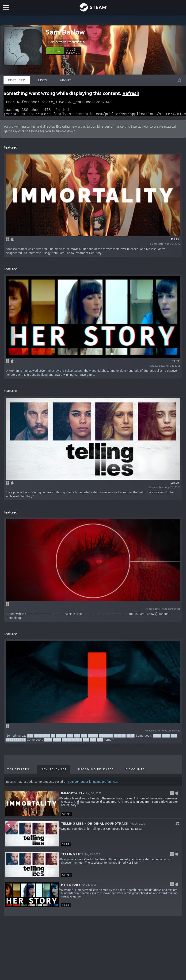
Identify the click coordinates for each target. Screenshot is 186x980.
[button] (55, 51)
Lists (43, 80)
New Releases (54, 772)
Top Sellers (18, 772)
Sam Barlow (65, 32)
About (66, 80)
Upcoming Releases (96, 772)
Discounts (135, 772)
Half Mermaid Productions (67, 42)
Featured (17, 80)
